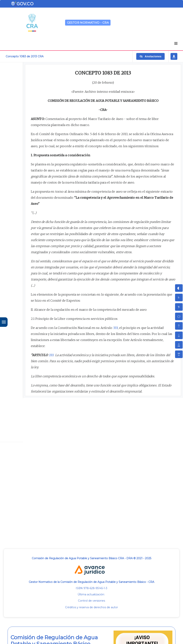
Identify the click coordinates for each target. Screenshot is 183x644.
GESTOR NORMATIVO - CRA (88, 23)
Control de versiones (91, 601)
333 (116, 328)
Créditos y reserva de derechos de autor (91, 607)
